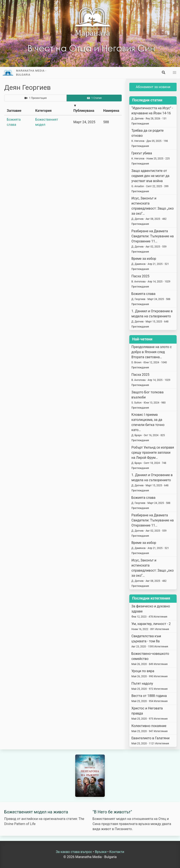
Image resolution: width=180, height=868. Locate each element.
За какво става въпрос (74, 852)
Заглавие (14, 111)
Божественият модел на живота (36, 812)
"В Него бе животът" (112, 812)
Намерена (111, 111)
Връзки (101, 852)
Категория (44, 111)
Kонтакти (117, 852)
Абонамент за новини (153, 87)
